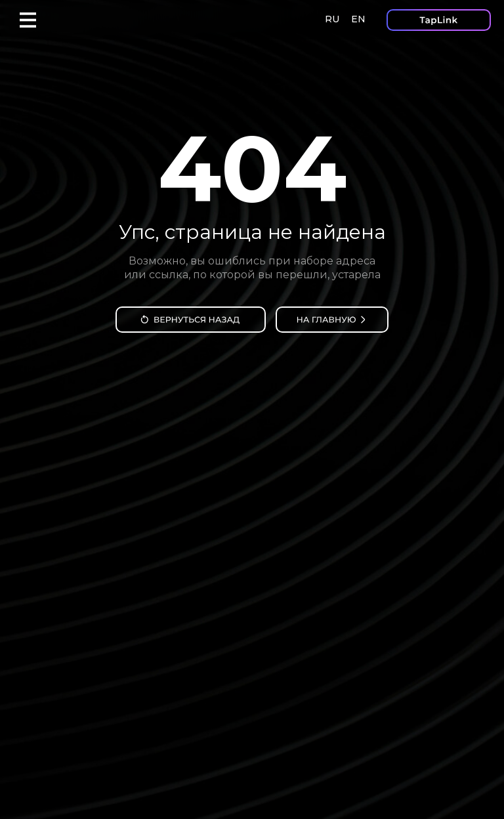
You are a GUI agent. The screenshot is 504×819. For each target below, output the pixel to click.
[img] (191, 320)
